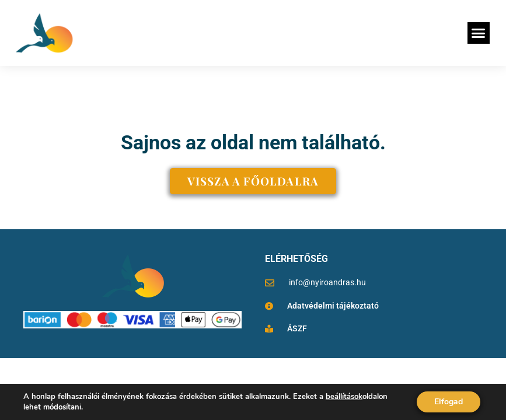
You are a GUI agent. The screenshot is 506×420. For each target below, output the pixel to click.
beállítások (344, 397)
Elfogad (449, 402)
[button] (479, 33)
